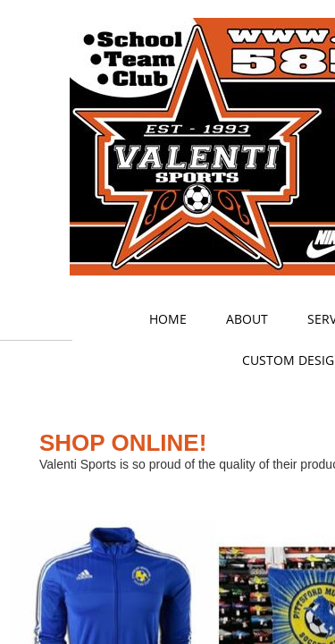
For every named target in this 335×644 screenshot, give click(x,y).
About (247, 319)
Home (168, 319)
